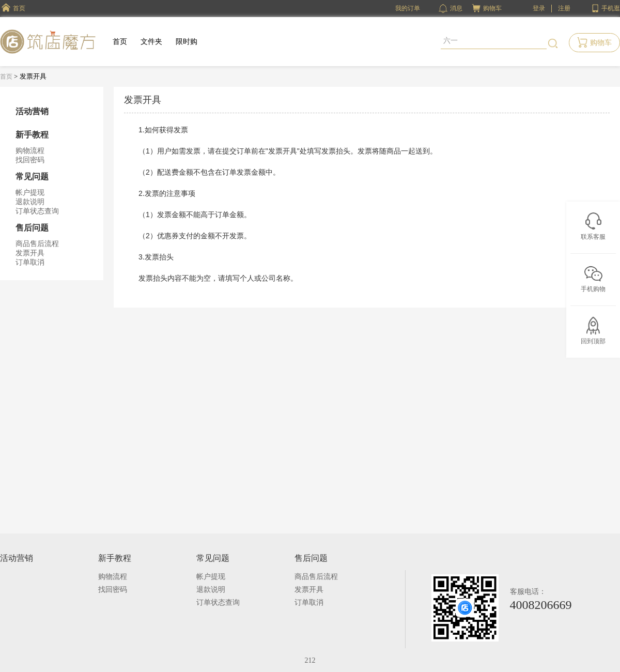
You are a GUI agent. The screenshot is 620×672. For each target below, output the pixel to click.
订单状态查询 (37, 211)
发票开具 (30, 253)
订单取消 (30, 262)
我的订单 (408, 8)
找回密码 (30, 160)
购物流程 (30, 151)
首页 (120, 42)
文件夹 (151, 42)
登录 (539, 8)
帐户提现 (30, 193)
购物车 (492, 8)
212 (310, 660)
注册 (564, 8)
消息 (451, 9)
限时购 (187, 42)
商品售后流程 (37, 244)
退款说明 (30, 202)
